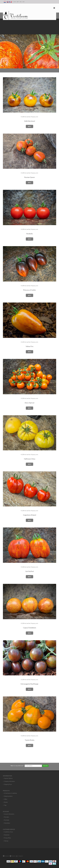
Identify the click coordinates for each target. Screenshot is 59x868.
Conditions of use (9, 832)
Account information (9, 814)
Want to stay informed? (17, 766)
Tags (5, 805)
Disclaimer (7, 835)
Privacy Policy (8, 838)
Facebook (6, 856)
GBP (18, 2)
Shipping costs (35, 117)
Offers (6, 799)
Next (57, 44)
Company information (10, 781)
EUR (15, 2)
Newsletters (7, 823)
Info (30, 126)
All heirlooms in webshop (11, 793)
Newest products (8, 796)
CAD (23, 2)
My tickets (7, 820)
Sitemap (6, 841)
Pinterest (13, 856)
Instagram (20, 856)
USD (20, 2)
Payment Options (8, 778)
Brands (6, 802)
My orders (7, 817)
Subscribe (45, 766)
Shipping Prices (8, 784)
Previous (2, 44)
